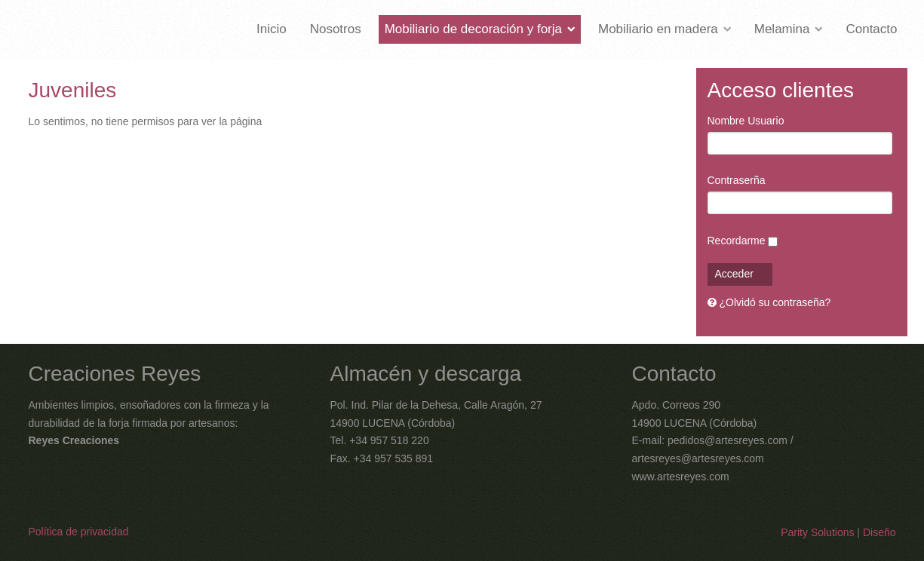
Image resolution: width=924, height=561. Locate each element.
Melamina (782, 29)
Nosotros (336, 29)
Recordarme (737, 241)
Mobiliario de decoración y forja (473, 29)
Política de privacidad (79, 532)
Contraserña (737, 180)
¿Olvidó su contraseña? (775, 302)
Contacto (871, 29)
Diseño (879, 532)
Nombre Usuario (746, 121)
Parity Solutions (817, 532)
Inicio (272, 29)
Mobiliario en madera (658, 29)
